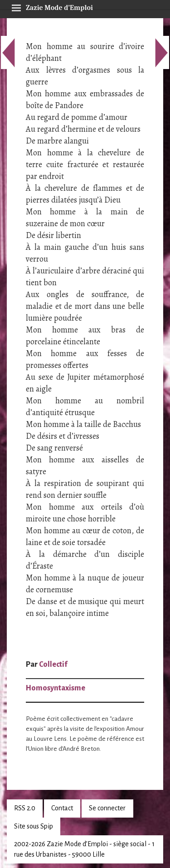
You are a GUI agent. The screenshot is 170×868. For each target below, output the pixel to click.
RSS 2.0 (25, 808)
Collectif (53, 665)
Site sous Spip (34, 826)
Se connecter (107, 808)
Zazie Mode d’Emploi (52, 6)
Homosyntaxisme (56, 688)
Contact (62, 808)
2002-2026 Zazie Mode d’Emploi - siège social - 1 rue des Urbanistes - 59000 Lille (84, 849)
